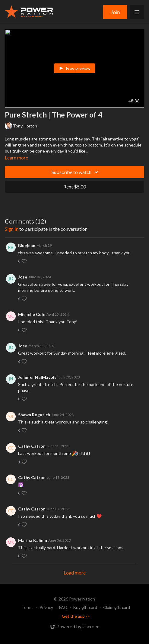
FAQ (63, 607)
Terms (27, 607)
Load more (75, 573)
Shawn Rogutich (34, 415)
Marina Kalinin (33, 540)
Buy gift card (85, 607)
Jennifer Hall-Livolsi (38, 377)
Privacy (46, 607)
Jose (23, 277)
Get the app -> (76, 616)
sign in (12, 229)
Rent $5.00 (75, 187)
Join (115, 12)
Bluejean (27, 245)
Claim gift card (117, 607)
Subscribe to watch (76, 172)
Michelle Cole (32, 314)
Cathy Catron (32, 446)
